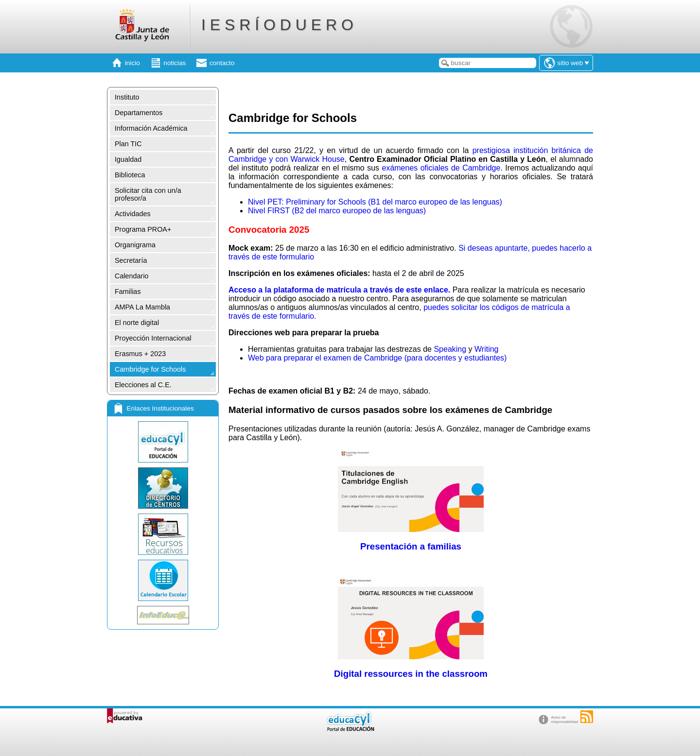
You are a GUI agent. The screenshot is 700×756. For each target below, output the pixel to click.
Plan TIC (128, 144)
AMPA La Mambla (142, 307)
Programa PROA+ (143, 229)
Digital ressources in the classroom (411, 674)
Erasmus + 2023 (140, 354)
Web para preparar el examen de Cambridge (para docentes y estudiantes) (377, 358)
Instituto (127, 97)
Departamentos (139, 113)
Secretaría (131, 260)
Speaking (450, 349)
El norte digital (137, 323)
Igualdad (128, 159)
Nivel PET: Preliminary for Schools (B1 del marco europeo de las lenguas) (375, 202)
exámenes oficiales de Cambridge (441, 168)
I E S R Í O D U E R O (277, 25)
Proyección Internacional (153, 338)
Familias (128, 292)
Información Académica (151, 128)
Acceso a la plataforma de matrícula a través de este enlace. (341, 290)
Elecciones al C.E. (143, 385)
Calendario (132, 276)
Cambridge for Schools (150, 369)
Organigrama (135, 245)
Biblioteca (130, 175)
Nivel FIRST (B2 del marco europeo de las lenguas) (337, 211)
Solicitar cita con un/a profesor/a (148, 194)
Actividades (133, 214)
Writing (487, 349)
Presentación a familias (411, 546)
